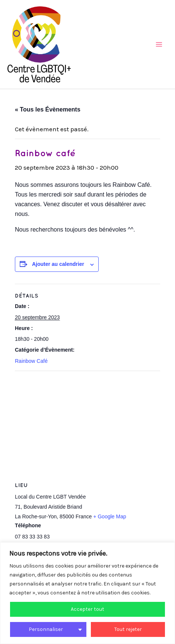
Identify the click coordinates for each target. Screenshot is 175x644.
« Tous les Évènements (48, 109)
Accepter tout (87, 609)
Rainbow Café (31, 361)
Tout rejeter (128, 629)
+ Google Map (109, 516)
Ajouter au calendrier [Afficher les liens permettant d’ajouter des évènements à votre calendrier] (58, 264)
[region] (87, 593)
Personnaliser (46, 629)
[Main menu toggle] (159, 44)
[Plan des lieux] (87, 425)
